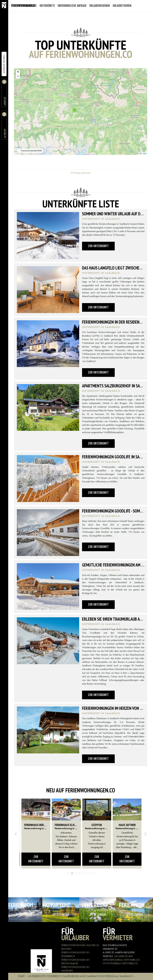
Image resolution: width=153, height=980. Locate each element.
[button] (75, 110)
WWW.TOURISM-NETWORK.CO (120, 963)
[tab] (68, 873)
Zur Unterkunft (98, 246)
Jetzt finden (24, 915)
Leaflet (143, 154)
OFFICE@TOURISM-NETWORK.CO (121, 960)
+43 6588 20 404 (123, 956)
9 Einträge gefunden (81, 173)
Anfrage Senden (4, 64)
